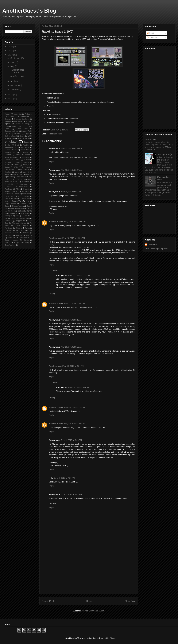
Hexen (7, 160)
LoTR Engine (17, 174)
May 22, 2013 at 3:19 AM (72, 320)
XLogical (17, 243)
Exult (17, 145)
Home (89, 601)
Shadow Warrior (18, 206)
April (13, 81)
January (14, 89)
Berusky (8, 121)
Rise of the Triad (11, 199)
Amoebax (11, 116)
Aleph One (18, 114)
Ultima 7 (23, 230)
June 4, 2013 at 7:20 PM (64, 478)
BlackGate (18, 121)
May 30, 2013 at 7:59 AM (75, 407)
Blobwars (29, 121)
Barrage (8, 119)
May (13, 66)
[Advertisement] (89, 573)
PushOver (26, 194)
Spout (13, 211)
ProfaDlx (26, 191)
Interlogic (8, 162)
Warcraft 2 (9, 235)
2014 (11, 51)
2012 (11, 95)
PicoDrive (8, 189)
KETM (16, 167)
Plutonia (26, 189)
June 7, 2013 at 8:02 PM (71, 494)
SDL (28, 201)
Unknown (153, 245)
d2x (9, 134)
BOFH (10, 124)
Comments (153, 38)
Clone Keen (22, 129)
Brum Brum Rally (21, 124)
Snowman (21, 209)
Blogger (113, 638)
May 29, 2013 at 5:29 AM (72, 347)
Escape (27, 142)
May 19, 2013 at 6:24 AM (72, 170)
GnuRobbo (25, 150)
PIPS (18, 189)
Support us (21, 221)
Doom (22, 136)
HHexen (27, 160)
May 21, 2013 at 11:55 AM (79, 275)
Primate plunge (11, 191)
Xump (27, 243)
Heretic (8, 155)
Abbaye (8, 114)
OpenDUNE (9, 184)
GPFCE (25, 152)
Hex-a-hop (26, 157)
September (16, 58)
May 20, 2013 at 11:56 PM (74, 238)
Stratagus (8, 216)
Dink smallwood (11, 136)
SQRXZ (21, 211)
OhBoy (22, 179)
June (13, 62)
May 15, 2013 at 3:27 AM (72, 148)
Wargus (19, 235)
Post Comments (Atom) (95, 611)
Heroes (18, 155)
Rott (6, 201)
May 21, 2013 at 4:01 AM (75, 303)
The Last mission (19, 223)
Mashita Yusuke (56, 222)
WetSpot (12, 238)
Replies (55, 270)
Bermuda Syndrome (22, 119)
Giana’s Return (11, 150)
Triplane (19, 228)
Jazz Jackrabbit (23, 162)
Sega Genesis (10, 204)
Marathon (29, 174)
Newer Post (48, 601)
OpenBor (26, 182)
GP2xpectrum (10, 152)
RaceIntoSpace (55, 134)
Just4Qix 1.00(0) (165, 154)
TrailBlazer (9, 228)
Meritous (10, 177)
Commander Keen (11, 131)
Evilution (8, 145)
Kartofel (8, 167)
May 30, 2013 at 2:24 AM (73, 366)
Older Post (130, 601)
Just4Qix (26, 165)
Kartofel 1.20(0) (17, 76)
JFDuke (8, 165)
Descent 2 (18, 134)
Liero (17, 172)
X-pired (26, 240)
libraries (8, 172)
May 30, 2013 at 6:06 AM (79, 387)
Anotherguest (55, 238)
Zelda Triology (10, 245)
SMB (12, 209)
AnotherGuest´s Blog (29, 11)
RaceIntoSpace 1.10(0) (17, 71)
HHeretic (17, 160)
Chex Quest (17, 126)
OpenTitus (9, 187)
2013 (11, 55)
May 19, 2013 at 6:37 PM (72, 192)
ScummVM (17, 201)
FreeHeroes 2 (10, 147)
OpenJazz (24, 184)
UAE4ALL (8, 230)
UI (16, 230)
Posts (150, 33)
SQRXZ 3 (13, 213)
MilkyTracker (21, 177)
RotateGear (25, 199)
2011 (11, 99)
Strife (17, 216)
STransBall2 (25, 213)
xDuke (7, 243)
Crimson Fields (27, 131)
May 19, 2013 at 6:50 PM (75, 222)
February (15, 85)
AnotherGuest (24, 116)
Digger (27, 134)
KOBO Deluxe (24, 170)
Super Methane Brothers (20, 218)
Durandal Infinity (24, 138)
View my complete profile (156, 249)
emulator (11, 141)
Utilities (26, 233)
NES (14, 179)
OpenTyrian (24, 187)
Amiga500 (29, 114)
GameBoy (25, 147)
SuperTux (8, 221)
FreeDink (26, 145)
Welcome (29, 235)
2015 (11, 47)
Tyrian (27, 228)
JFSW (17, 165)
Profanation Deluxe (12, 194)
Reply (51, 161)
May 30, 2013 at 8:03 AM (75, 424)
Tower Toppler (22, 226)
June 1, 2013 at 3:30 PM (71, 440)
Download (57, 114)
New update (150, 139)
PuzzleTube (9, 196)
